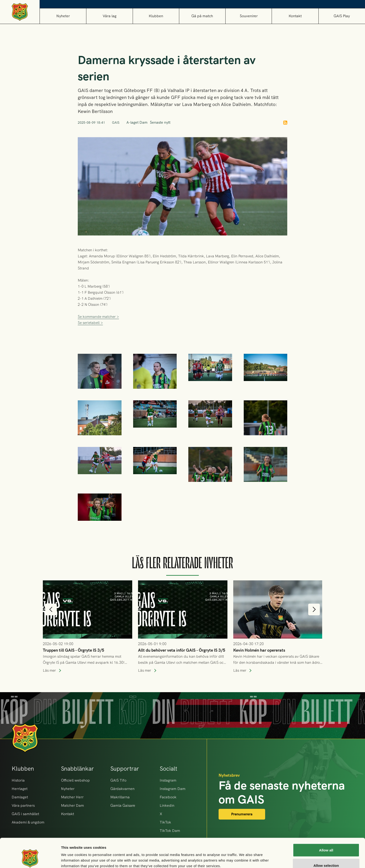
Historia (18, 780)
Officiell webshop (75, 780)
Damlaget (20, 797)
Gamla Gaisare (123, 805)
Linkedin (167, 805)
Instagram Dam (173, 789)
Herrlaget (20, 789)
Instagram (168, 780)
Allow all (326, 825)
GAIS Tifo (118, 780)
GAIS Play (342, 16)
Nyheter (63, 16)
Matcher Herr (72, 797)
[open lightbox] (210, 389)
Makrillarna (120, 797)
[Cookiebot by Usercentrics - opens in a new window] (30, 859)
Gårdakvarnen (122, 789)
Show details (244, 856)
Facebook (168, 797)
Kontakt (295, 16)
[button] (109, 16)
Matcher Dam (73, 805)
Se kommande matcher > (98, 339)
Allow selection (326, 840)
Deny (326, 856)
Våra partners (23, 805)
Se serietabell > (90, 345)
